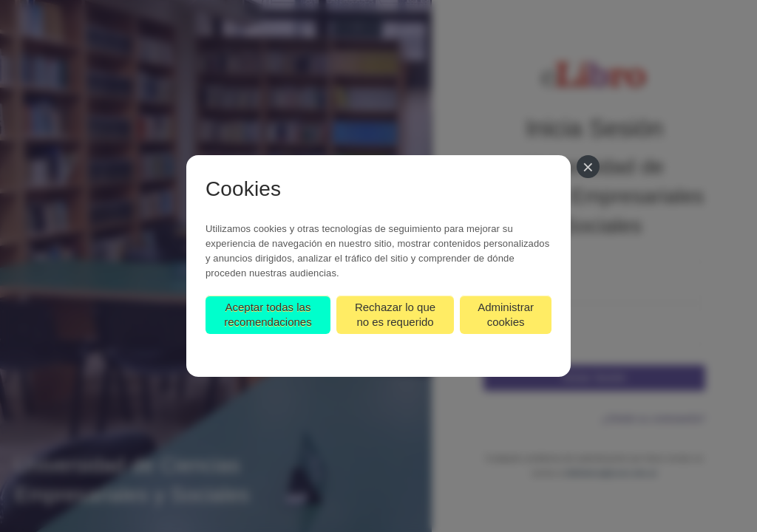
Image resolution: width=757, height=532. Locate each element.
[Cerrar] (588, 167)
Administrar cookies (506, 314)
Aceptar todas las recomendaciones (268, 314)
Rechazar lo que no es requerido (395, 314)
